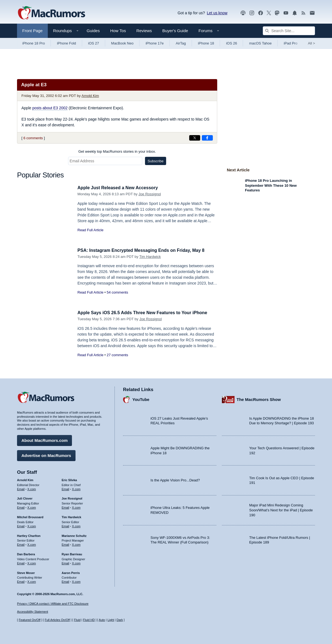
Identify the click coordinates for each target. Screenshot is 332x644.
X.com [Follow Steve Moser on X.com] (32, 581)
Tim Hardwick (150, 257)
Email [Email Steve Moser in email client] (21, 581)
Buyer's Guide (175, 31)
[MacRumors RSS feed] (303, 13)
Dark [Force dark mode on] (120, 620)
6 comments (33, 138)
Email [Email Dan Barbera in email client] (21, 562)
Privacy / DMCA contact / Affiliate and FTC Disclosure (53, 604)
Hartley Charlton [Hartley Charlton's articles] (29, 535)
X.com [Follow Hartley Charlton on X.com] (32, 544)
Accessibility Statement (33, 612)
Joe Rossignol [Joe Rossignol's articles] (72, 498)
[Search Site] (289, 31)
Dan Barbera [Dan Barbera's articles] (26, 553)
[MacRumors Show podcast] (243, 13)
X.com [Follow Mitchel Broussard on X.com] (32, 525)
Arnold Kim (90, 96)
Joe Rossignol (150, 194)
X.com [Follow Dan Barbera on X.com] (32, 562)
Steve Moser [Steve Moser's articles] (26, 572)
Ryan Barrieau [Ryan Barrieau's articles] (72, 553)
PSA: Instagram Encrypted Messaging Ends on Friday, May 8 (145, 250)
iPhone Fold (66, 43)
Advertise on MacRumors (46, 455)
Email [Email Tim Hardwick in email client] (66, 525)
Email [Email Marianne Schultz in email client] (66, 544)
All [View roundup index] (311, 43)
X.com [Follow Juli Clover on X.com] (32, 507)
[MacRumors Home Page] (51, 13)
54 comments (117, 292)
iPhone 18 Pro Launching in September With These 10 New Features (271, 185)
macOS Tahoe (260, 43)
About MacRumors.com (44, 440)
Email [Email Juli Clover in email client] (21, 507)
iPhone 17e (155, 43)
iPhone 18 (206, 43)
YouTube (141, 399)
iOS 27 (94, 43)
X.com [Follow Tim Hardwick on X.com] (76, 525)
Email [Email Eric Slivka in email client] (66, 488)
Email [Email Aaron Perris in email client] (66, 581)
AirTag (181, 43)
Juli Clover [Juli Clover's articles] (25, 498)
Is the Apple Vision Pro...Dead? (175, 480)
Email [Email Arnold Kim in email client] (21, 488)
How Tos (118, 31)
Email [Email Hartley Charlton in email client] (21, 544)
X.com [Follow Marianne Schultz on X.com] (76, 544)
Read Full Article (90, 230)
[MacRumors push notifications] (295, 13)
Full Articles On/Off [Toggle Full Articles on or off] (57, 620)
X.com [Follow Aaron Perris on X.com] (76, 581)
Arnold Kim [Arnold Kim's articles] (25, 479)
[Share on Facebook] (207, 138)
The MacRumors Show (259, 399)
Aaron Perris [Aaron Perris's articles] (71, 572)
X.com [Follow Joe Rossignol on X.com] (76, 507)
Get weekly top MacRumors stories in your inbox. (117, 151)
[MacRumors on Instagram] (252, 13)
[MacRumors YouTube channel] (286, 13)
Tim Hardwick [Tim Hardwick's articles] (72, 516)
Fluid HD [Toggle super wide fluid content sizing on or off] (89, 620)
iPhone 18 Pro (34, 43)
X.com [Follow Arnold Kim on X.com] (32, 488)
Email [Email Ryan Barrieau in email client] (66, 562)
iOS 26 (231, 43)
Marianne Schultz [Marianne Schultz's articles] (74, 535)
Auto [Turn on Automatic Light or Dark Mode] (102, 620)
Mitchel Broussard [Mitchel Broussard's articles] (30, 516)
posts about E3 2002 (50, 108)
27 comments (117, 355)
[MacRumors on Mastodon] (277, 13)
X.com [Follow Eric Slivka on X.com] (76, 488)
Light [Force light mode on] (111, 620)
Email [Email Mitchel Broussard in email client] (21, 525)
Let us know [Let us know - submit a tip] (217, 13)
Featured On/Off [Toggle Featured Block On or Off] (30, 620)
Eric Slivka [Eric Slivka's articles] (69, 479)
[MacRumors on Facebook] (261, 13)
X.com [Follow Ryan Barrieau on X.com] (76, 562)
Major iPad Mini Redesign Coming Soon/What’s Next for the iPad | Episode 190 (281, 509)
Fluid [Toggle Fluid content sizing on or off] (77, 620)
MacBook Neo (122, 43)
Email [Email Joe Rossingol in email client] (66, 507)
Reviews (144, 31)
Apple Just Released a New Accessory (120, 188)
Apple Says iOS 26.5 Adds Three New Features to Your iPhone (146, 313)
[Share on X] (195, 138)
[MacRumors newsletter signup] (312, 13)
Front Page (32, 31)
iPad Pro (291, 43)
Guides (93, 31)
